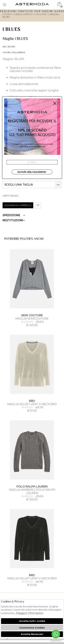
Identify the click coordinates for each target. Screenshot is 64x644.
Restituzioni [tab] (14, 220)
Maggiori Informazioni (30, 613)
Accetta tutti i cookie (32, 621)
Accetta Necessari (32, 634)
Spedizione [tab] (14, 215)
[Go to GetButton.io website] (56, 641)
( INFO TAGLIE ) (10, 196)
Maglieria (41, 14)
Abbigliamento (24, 14)
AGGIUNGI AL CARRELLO (18, 205)
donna (7, 14)
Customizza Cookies (32, 628)
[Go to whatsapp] (56, 634)
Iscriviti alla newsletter (32, 172)
